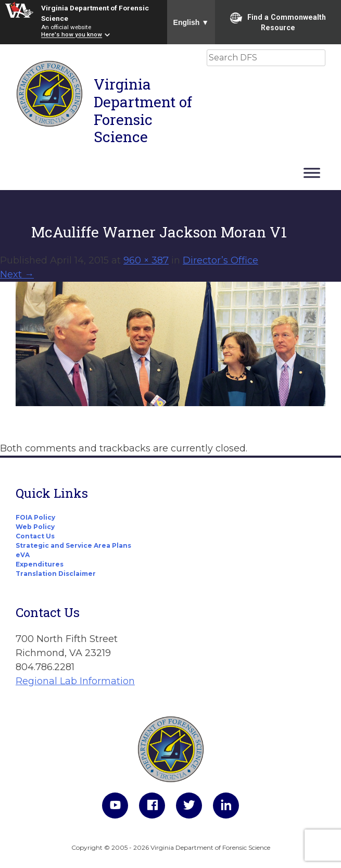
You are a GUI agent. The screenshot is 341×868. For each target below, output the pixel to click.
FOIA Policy (35, 517)
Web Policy (35, 527)
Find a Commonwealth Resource (278, 22)
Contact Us (35, 536)
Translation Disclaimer (56, 574)
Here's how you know (72, 35)
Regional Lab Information (75, 681)
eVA (23, 555)
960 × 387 (146, 260)
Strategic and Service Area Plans (73, 545)
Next (17, 274)
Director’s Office (220, 260)
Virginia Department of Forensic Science (143, 110)
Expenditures (40, 564)
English (191, 22)
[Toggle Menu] (312, 173)
